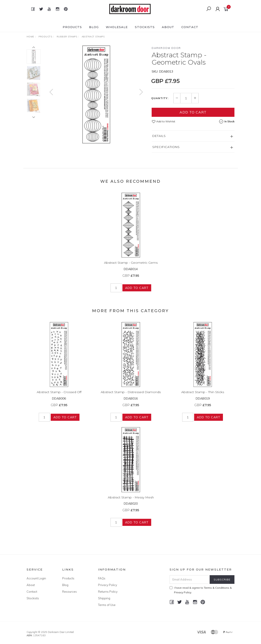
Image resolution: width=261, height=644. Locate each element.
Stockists (145, 27)
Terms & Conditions (217, 588)
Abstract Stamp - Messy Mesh (131, 500)
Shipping (104, 598)
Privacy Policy (108, 585)
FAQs (102, 578)
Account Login (36, 578)
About (168, 27)
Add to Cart (193, 112)
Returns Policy (108, 592)
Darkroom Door (166, 48)
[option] (96, 94)
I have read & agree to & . (201, 590)
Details (159, 136)
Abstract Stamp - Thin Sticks (203, 395)
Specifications (166, 147)
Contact (190, 27)
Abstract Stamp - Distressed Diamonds (131, 395)
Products (72, 27)
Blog (94, 27)
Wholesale (117, 27)
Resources (70, 592)
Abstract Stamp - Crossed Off (59, 395)
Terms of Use (107, 605)
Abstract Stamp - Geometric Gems (131, 266)
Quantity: (160, 98)
